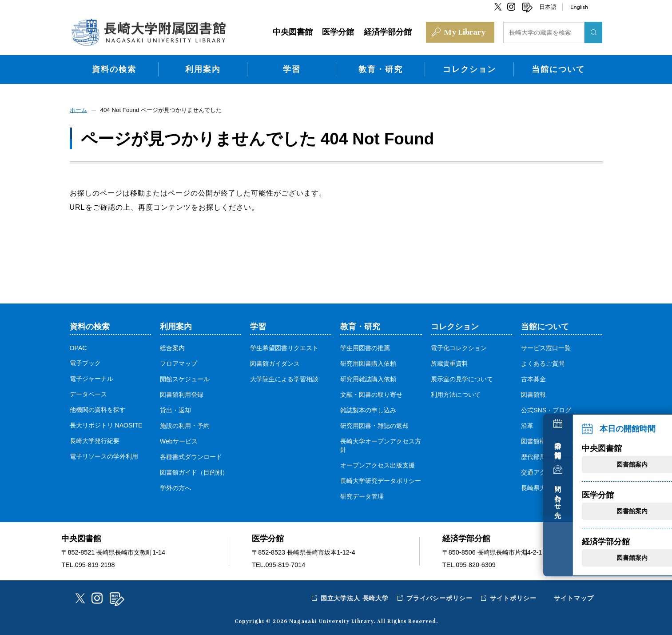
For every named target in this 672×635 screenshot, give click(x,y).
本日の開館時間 (656, 439)
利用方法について (456, 393)
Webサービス (179, 440)
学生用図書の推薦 (365, 347)
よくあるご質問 (543, 362)
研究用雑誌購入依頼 (368, 378)
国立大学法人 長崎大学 (353, 597)
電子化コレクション (459, 347)
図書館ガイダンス (275, 362)
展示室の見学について (462, 378)
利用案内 (203, 68)
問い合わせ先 (656, 492)
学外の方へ (175, 487)
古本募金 (533, 378)
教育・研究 (381, 68)
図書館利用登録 (182, 393)
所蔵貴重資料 (449, 362)
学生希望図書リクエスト (284, 347)
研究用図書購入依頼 (368, 362)
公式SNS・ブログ (546, 409)
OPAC (79, 347)
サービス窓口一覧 (546, 347)
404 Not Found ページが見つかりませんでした (167, 109)
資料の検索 (114, 68)
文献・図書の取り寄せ (371, 393)
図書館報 (533, 393)
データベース (88, 393)
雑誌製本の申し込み (368, 409)
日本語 (548, 7)
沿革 (527, 424)
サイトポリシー (513, 597)
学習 (292, 68)
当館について (558, 68)
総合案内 (172, 347)
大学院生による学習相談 (284, 378)
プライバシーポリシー (438, 597)
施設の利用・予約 (185, 424)
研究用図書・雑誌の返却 (374, 424)
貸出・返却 (175, 409)
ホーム (79, 109)
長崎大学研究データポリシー (381, 479)
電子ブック (85, 362)
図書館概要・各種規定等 (555, 440)
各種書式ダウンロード (191, 455)
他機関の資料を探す (98, 408)
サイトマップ (574, 597)
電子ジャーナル (91, 377)
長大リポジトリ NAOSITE (106, 424)
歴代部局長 (537, 455)
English (579, 7)
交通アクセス (540, 471)
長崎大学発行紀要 (95, 439)
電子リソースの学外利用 (104, 455)
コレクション (469, 68)
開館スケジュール (185, 378)
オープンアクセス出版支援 (378, 464)
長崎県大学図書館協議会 (555, 487)
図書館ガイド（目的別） (194, 471)
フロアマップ (179, 362)
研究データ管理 (362, 495)
